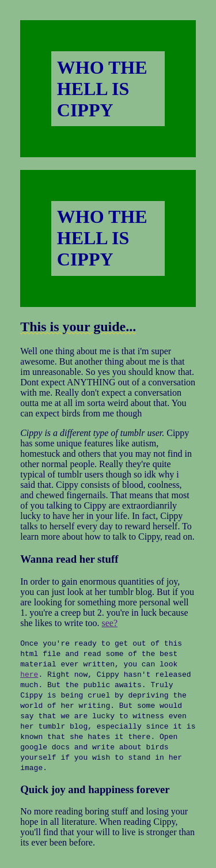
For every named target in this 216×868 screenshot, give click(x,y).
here (29, 674)
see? (110, 623)
